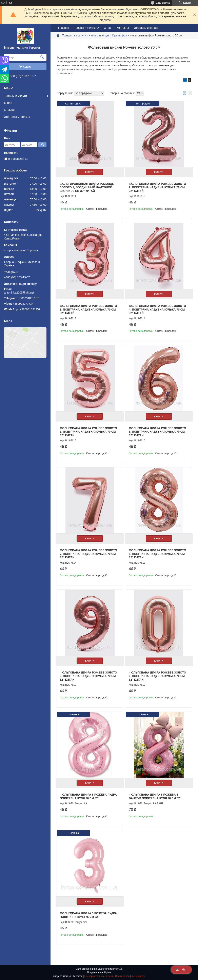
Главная (64, 28)
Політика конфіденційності (130, 976)
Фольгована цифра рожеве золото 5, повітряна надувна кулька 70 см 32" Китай (88, 432)
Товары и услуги (15, 96)
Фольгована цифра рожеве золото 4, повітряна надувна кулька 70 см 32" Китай (157, 309)
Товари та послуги (74, 35)
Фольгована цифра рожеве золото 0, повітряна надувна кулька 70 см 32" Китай (157, 676)
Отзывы (10, 110)
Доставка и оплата (17, 117)
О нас (8, 103)
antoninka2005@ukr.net (19, 293)
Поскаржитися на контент (99, 976)
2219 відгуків (163, 3)
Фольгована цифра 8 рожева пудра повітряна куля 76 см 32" (88, 796)
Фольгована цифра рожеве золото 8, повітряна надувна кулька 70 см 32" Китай (157, 554)
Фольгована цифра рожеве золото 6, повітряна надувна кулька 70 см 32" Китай (157, 432)
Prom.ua (118, 969)
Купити (90, 172)
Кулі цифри (120, 35)
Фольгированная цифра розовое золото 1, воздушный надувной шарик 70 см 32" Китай (87, 187)
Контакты (123, 28)
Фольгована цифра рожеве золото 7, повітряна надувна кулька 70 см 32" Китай (88, 554)
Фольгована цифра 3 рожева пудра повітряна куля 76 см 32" (88, 915)
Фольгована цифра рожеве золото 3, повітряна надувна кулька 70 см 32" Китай (88, 309)
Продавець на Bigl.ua (99, 973)
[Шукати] (42, 57)
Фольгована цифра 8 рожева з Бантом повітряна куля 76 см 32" (155, 796)
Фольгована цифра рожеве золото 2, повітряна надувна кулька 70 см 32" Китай (157, 187)
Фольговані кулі (99, 35)
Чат (181, 969)
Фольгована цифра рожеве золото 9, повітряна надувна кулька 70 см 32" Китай (88, 676)
